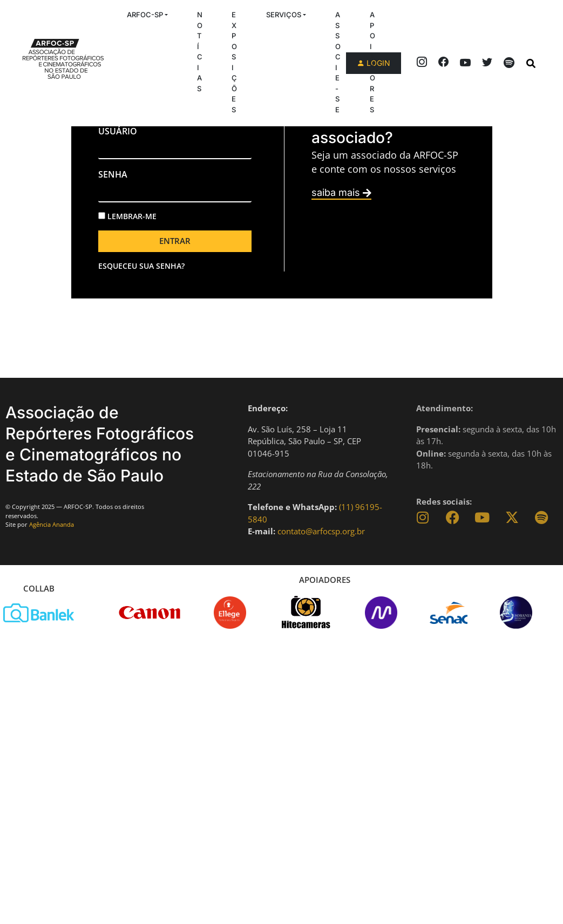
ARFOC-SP (145, 15)
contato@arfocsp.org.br (321, 531)
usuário (118, 131)
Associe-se (338, 62)
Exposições (234, 62)
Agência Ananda (52, 524)
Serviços (284, 15)
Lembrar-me (127, 216)
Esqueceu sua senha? (141, 266)
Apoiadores (372, 62)
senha (113, 174)
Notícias (200, 52)
